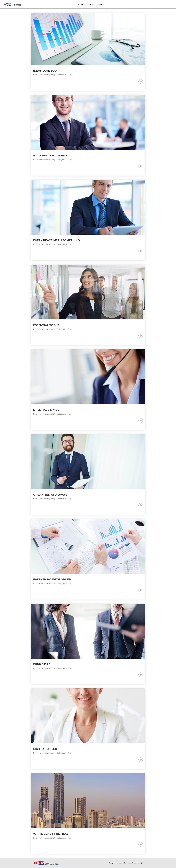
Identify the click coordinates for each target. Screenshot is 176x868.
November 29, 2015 (47, 75)
